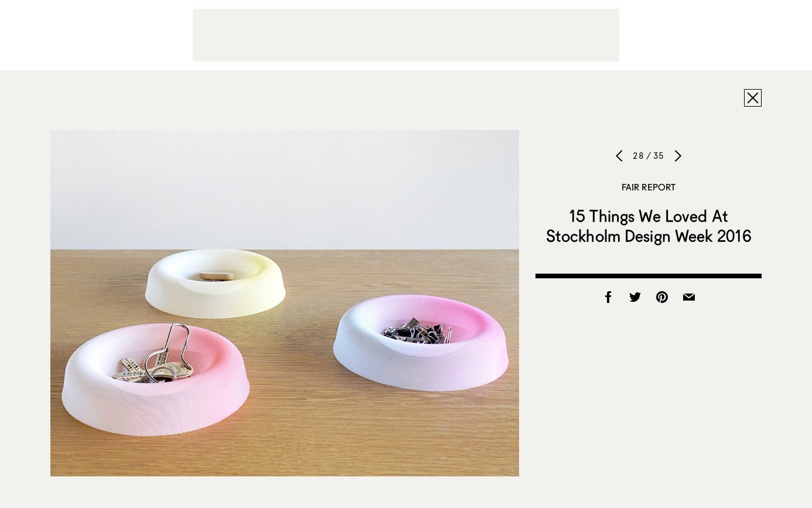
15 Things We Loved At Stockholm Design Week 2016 (649, 226)
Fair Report (649, 187)
